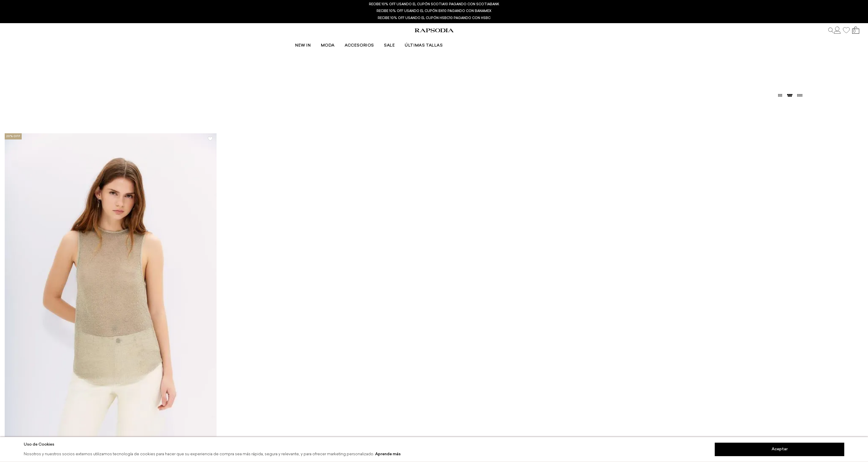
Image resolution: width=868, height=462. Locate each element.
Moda (393, 40)
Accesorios (424, 40)
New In (368, 40)
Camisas (33, 53)
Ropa (11, 53)
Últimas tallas (489, 40)
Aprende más (388, 454)
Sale (454, 40)
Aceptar (780, 449)
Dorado (68, 53)
